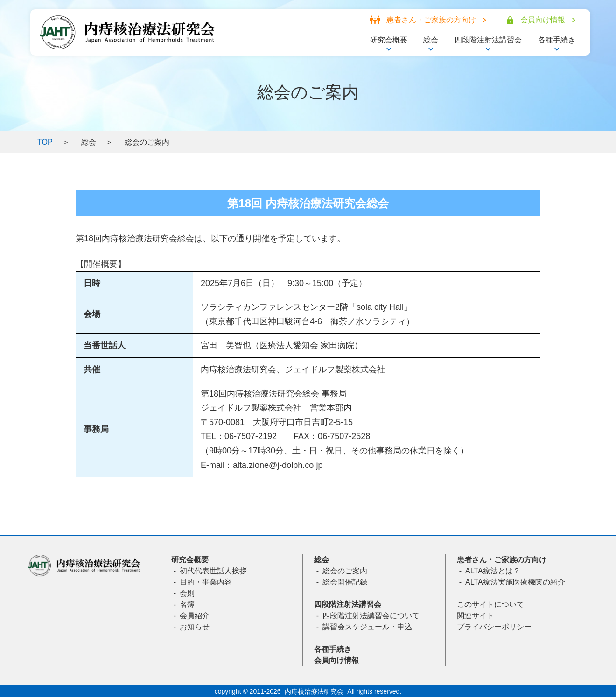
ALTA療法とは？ (493, 571)
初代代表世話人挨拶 (213, 571)
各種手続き (333, 649)
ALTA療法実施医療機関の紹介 (515, 582)
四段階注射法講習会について (371, 616)
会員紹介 (195, 616)
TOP (45, 142)
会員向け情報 (336, 660)
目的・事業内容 (206, 582)
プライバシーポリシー (494, 627)
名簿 (187, 604)
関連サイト (476, 616)
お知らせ (195, 627)
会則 (187, 593)
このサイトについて (490, 604)
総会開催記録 (345, 582)
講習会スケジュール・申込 (367, 627)
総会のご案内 (345, 571)
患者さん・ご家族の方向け (502, 560)
